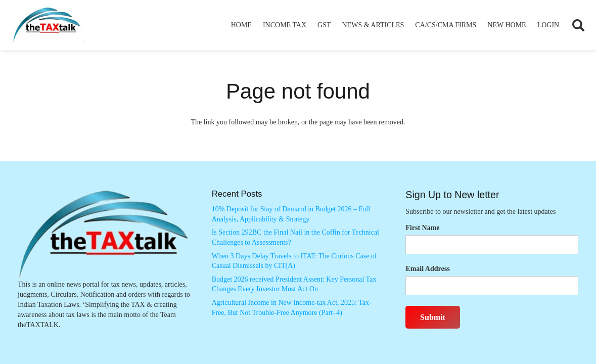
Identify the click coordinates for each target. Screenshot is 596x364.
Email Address (427, 269)
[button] (578, 25)
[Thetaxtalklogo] (48, 26)
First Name (422, 228)
